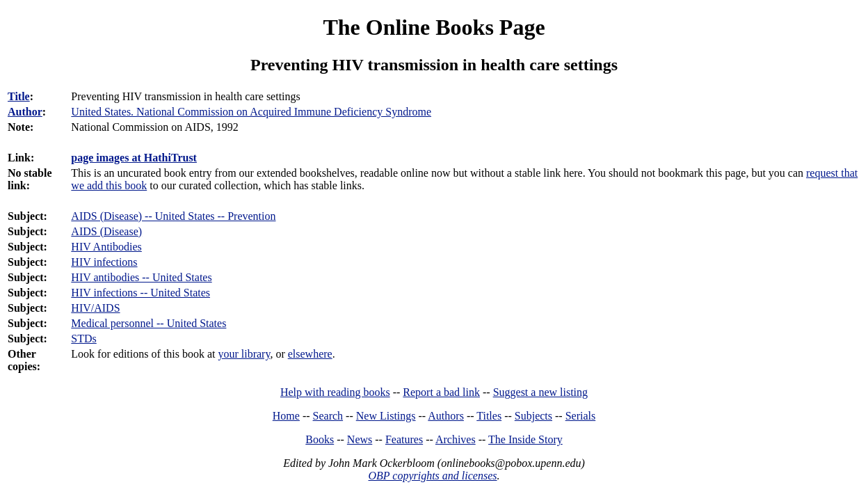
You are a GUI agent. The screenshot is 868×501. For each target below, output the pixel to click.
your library (244, 354)
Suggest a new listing (540, 392)
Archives (456, 439)
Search (328, 416)
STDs (83, 339)
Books (320, 439)
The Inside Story (525, 439)
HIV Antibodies (106, 247)
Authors (446, 416)
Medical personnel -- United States (148, 323)
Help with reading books (335, 392)
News (360, 439)
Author (25, 112)
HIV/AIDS (95, 308)
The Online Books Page (434, 27)
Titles (489, 416)
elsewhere (310, 354)
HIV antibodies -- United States (141, 277)
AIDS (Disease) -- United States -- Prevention (173, 216)
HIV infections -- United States (140, 293)
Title (19, 96)
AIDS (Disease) (106, 231)
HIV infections (104, 262)
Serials (581, 416)
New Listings (386, 416)
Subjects (533, 416)
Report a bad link (441, 392)
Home (286, 416)
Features (404, 439)
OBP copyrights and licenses (432, 476)
